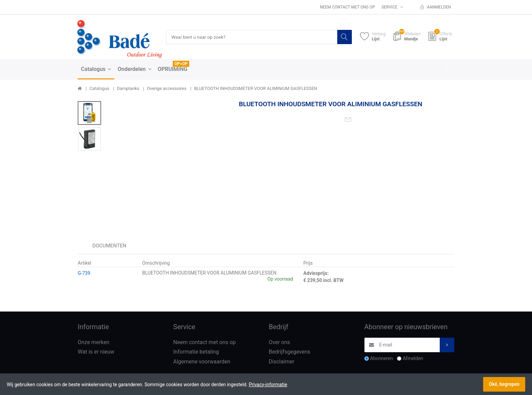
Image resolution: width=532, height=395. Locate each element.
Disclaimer (281, 362)
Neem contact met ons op (347, 7)
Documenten (109, 246)
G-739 (84, 273)
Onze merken (93, 342)
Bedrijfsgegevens (290, 352)
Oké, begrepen (504, 384)
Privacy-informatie (268, 384)
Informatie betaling (196, 352)
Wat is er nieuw (96, 352)
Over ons (279, 342)
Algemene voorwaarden (202, 362)
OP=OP (181, 64)
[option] (168, 161)
